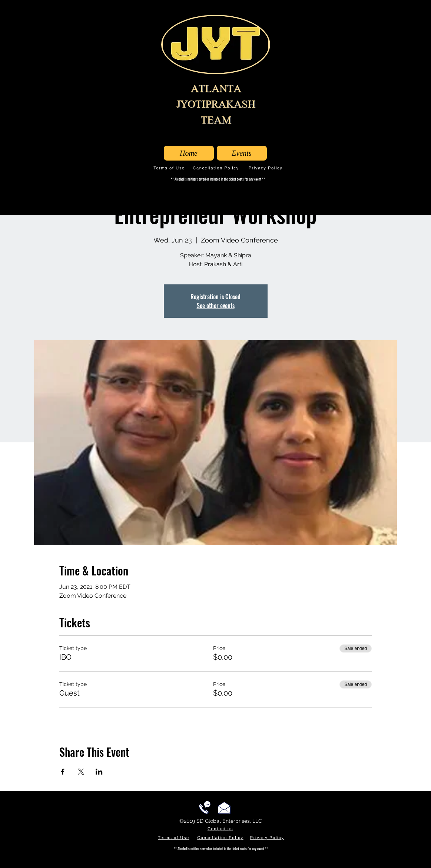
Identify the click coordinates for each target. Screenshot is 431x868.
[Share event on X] (81, 772)
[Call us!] (205, 808)
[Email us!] (224, 808)
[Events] (242, 153)
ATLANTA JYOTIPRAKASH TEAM (216, 104)
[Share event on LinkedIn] (99, 772)
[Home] (189, 153)
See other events (216, 306)
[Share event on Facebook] (63, 772)
